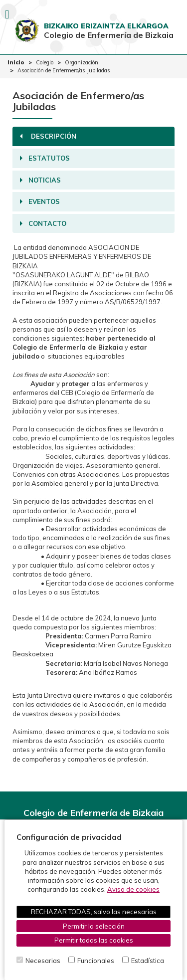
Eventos (40, 201)
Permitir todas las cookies (94, 940)
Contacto (43, 223)
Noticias (40, 180)
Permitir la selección (94, 926)
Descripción (47, 136)
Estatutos (45, 158)
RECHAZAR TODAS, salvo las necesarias (94, 912)
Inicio (16, 62)
